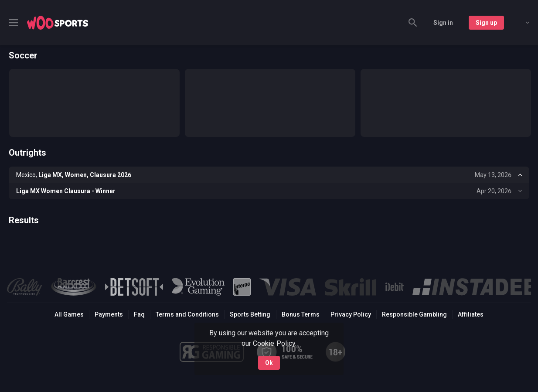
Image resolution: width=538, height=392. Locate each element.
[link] (58, 23)
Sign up (486, 23)
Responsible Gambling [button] (414, 314)
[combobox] (521, 23)
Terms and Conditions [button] (187, 314)
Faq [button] (139, 314)
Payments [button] (109, 314)
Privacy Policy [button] (351, 314)
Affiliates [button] (471, 314)
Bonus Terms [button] (301, 314)
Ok (269, 363)
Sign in (443, 23)
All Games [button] (69, 314)
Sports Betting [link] (250, 314)
